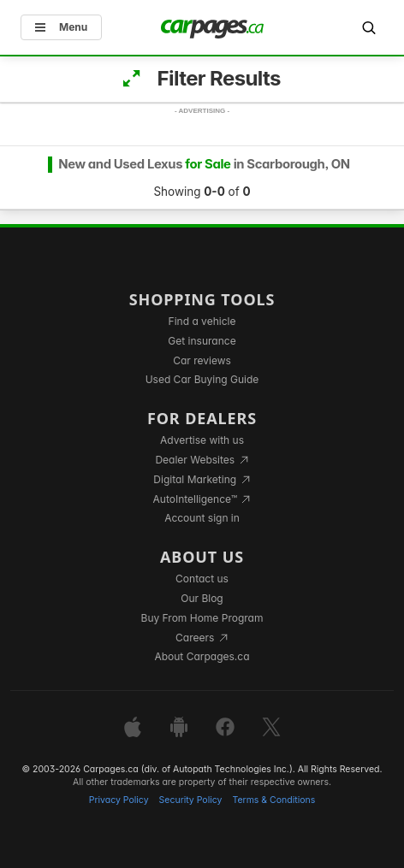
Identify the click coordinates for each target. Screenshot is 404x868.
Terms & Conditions (273, 800)
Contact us (202, 579)
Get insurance (202, 341)
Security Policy (191, 800)
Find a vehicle (202, 321)
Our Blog (202, 598)
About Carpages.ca (202, 656)
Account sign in (202, 518)
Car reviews (202, 360)
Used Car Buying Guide (202, 379)
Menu (61, 27)
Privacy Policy (119, 800)
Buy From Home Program (202, 618)
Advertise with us (202, 440)
